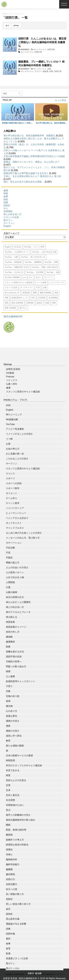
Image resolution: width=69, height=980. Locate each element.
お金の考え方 (13, 449)
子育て (9, 686)
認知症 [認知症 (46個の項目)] (39, 303)
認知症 (7, 205)
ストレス (10, 473)
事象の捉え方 (13, 563)
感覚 (8, 726)
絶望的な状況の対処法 (17, 845)
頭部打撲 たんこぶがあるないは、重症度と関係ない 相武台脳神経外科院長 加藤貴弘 (42, 42)
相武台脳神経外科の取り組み (21, 820)
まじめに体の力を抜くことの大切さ (24, 533)
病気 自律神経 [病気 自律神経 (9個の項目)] (17, 303)
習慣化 (9, 850)
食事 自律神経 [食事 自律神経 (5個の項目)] (11, 308)
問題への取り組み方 (16, 666)
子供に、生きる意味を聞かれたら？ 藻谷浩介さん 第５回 (32, 176)
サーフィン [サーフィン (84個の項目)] (49, 277)
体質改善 (10, 622)
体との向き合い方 (13, 214)
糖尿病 (9, 835)
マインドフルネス (15, 528)
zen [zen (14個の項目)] (24, 277)
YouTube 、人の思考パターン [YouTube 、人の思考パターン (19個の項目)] (17, 252)
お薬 (8, 444)
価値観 (9, 637)
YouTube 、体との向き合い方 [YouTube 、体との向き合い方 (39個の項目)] (33, 257)
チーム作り (12, 498)
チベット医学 (13, 503)
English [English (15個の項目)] (8, 247)
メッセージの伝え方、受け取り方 (23, 538)
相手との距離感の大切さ (18, 815)
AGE (8, 405)
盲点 (8, 810)
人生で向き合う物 (15, 577)
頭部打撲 (38, 52)
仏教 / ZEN (11, 384)
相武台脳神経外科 (13, 317)
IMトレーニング (14, 414)
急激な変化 (12, 716)
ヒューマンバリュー (16, 513)
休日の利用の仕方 (15, 597)
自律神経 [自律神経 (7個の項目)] (30, 303)
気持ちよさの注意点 (16, 780)
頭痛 (49, 69)
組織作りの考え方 (15, 840)
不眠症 (9, 558)
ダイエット (12, 493)
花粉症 (9, 899)
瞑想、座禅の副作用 (16, 830)
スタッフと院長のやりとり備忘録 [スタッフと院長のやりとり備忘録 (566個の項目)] (18, 283)
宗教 (8, 691)
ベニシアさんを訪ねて (17, 518)
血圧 (8, 909)
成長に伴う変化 (14, 736)
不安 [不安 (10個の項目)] (38, 288)
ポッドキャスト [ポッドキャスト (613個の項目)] (26, 288)
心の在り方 (12, 711)
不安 (8, 553)
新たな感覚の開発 (15, 746)
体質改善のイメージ (16, 627)
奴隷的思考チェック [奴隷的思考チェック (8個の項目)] (20, 298)
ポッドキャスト (40, 49)
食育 (8, 949)
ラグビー (38, 71)
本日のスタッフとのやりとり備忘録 (24, 765)
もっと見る (61, 100)
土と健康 (10, 676)
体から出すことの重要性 (18, 602)
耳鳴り (9, 855)
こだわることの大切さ (17, 459)
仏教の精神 (12, 592)
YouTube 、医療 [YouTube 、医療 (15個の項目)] (51, 262)
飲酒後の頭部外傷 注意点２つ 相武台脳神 (19, 123)
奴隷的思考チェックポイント (21, 681)
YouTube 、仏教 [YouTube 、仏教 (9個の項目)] (11, 257)
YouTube (10, 424)
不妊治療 (10, 548)
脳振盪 (46, 71)
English (7, 226)
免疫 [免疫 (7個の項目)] (56, 293)
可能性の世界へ (14, 662)
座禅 (8, 701)
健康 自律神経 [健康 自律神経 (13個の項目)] (46, 293)
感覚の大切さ (13, 731)
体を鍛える (12, 617)
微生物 (9, 706)
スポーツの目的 (14, 483)
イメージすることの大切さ (19, 434)
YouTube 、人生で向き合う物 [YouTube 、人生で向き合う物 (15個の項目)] (44, 252)
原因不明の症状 (14, 657)
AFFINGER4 (59, 974)
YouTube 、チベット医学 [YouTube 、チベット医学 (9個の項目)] (34, 247)
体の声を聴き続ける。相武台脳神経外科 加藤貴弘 (29, 136)
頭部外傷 (51, 49)
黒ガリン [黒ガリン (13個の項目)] (23, 308)
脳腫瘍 (9, 869)
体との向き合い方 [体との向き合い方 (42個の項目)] (12, 293)
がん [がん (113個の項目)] (31, 277)
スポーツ (10, 478)
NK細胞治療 (12, 419)
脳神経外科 (12, 859)
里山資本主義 (13, 919)
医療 (8, 647)
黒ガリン (8, 220)
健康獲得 (10, 642)
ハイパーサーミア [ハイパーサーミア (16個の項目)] (57, 283)
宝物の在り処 (13, 696)
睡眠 (8, 825)
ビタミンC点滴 (11, 217)
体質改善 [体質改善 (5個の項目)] (26, 293)
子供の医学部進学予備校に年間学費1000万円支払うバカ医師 (34, 156)
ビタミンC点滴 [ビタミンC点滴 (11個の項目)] (11, 288)
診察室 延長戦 (13, 369)
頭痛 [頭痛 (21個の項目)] (47, 303)
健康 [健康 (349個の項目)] (35, 293)
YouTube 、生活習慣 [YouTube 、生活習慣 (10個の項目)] (35, 272)
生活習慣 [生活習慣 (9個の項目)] (42, 298)
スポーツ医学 (13, 488)
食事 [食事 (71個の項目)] (54, 303)
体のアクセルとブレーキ (18, 612)
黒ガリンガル (13, 968)
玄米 (8, 790)
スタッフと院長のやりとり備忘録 (23, 392)
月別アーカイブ (11, 233)
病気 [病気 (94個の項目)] (7, 303)
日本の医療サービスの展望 (19, 756)
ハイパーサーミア (15, 508)
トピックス (12, 380)
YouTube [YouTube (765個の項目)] (17, 247)
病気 (6, 199)
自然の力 (10, 879)
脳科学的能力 (13, 864)
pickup (16, 25)
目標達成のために (15, 805)
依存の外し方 (13, 632)
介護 (8, 587)
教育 (8, 741)
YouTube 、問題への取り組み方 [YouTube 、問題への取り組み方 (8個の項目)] (45, 267)
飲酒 (8, 953)
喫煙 (8, 671)
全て (7, 26)
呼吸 (6, 193)
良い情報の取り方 (15, 894)
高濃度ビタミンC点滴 (17, 958)
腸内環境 (10, 874)
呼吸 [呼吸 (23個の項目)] (7, 298)
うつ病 (9, 439)
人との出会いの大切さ (17, 567)
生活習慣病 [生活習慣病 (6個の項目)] (53, 298)
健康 (6, 191)
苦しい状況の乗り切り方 (18, 904)
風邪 (8, 939)
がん (6, 208)
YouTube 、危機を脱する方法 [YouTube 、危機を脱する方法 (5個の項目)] (17, 267)
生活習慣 (10, 800)
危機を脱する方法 (15, 652)
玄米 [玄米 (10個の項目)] (33, 298)
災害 (8, 785)
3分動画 (10, 373)
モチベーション (14, 543)
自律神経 (8, 211)
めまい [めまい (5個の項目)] (38, 277)
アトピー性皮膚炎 (15, 429)
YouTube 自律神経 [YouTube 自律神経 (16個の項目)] (12, 277)
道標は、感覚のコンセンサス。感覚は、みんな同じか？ (32, 162)
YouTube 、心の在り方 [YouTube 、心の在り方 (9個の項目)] (14, 272)
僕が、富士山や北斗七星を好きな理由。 (24, 182)
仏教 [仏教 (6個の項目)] (45, 288)
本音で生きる (13, 770)
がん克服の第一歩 (15, 454)
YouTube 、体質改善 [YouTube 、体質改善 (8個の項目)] (13, 262)
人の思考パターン (15, 572)
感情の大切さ (13, 721)
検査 (8, 775)
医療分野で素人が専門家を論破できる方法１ (26, 173)
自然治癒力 (12, 884)
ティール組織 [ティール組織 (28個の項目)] (41, 283)
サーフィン (9, 223)
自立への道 (12, 889)
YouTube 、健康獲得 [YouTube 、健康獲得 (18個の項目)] (33, 262)
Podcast (10, 377)
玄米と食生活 (13, 795)
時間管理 (10, 760)
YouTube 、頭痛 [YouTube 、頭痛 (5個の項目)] (53, 272)
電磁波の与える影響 (16, 924)
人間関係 (10, 582)
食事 (6, 196)
